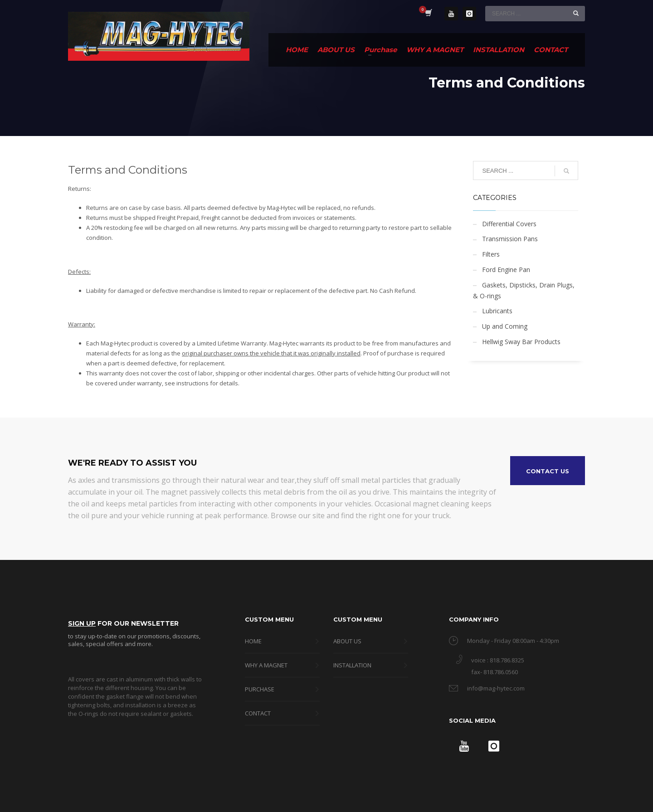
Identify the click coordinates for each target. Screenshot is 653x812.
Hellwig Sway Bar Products (521, 342)
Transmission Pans (510, 239)
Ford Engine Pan (506, 270)
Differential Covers (509, 224)
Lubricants (497, 311)
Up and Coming (505, 326)
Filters (491, 254)
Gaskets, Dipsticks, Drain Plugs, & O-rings (524, 290)
